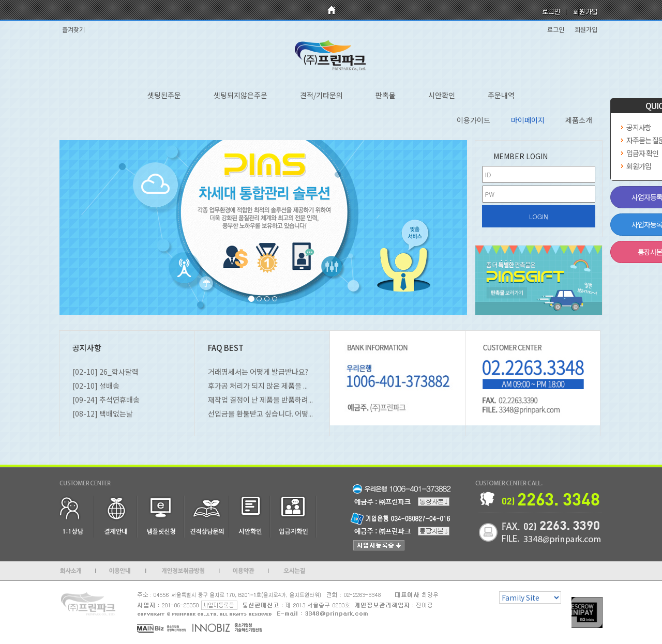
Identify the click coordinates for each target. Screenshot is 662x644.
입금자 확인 (642, 153)
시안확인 (442, 95)
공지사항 (639, 127)
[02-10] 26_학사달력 (106, 372)
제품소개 (579, 120)
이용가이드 (473, 120)
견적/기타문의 (321, 95)
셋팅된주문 (164, 95)
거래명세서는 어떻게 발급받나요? (258, 372)
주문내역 (501, 95)
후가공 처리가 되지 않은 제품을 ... (258, 386)
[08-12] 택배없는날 (103, 413)
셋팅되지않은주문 (240, 95)
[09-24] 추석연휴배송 (106, 400)
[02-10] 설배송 (96, 386)
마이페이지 (528, 120)
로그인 (556, 29)
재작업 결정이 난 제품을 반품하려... (260, 400)
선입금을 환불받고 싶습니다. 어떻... (260, 413)
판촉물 (386, 95)
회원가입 (586, 29)
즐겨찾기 (73, 29)
